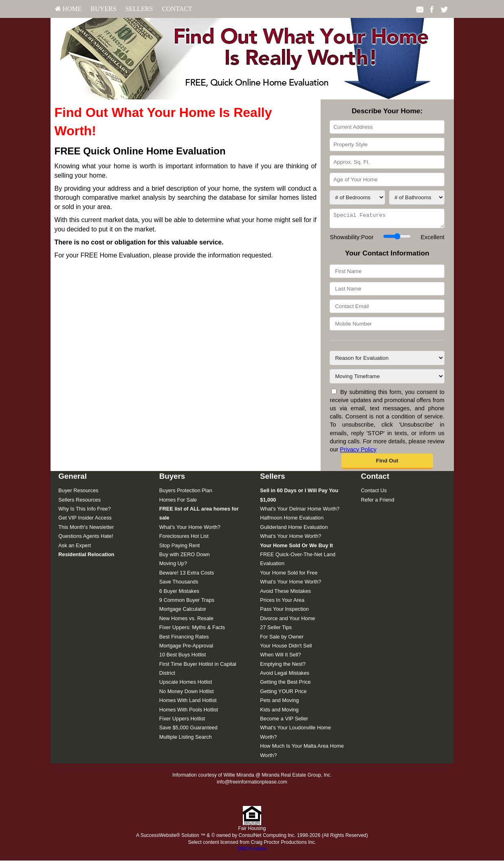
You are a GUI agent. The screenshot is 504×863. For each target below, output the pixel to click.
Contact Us (374, 493)
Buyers (104, 9)
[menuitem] (68, 9)
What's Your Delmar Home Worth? (300, 511)
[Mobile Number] (387, 326)
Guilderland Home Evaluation (294, 529)
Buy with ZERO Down (185, 557)
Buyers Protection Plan (186, 493)
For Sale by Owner (282, 639)
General (73, 479)
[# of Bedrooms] (357, 197)
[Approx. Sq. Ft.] (387, 162)
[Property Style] (387, 144)
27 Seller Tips (276, 630)
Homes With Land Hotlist (188, 703)
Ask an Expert (75, 548)
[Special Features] (387, 220)
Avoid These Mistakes (285, 593)
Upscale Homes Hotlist (186, 684)
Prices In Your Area (282, 602)
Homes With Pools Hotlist (189, 712)
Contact (177, 9)
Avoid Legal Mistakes (285, 675)
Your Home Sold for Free (289, 575)
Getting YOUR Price (283, 694)
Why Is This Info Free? (85, 511)
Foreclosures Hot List (184, 538)
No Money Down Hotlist (187, 694)
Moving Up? (173, 566)
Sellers (139, 9)
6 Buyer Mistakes (179, 593)
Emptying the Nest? (283, 666)
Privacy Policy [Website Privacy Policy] (358, 452)
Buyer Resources (78, 493)
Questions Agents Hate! (86, 538)
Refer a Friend (378, 502)
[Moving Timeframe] (387, 379)
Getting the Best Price (285, 684)
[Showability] (397, 239)
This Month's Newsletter (86, 529)
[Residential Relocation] (86, 557)
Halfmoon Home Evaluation (292, 520)
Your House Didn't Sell (286, 648)
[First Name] (387, 274)
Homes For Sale (178, 502)
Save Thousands (179, 584)
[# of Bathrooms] (417, 197)
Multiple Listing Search (186, 739)
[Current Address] (387, 127)
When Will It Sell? (280, 657)
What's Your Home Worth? (190, 529)
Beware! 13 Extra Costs (187, 575)
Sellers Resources (79, 502)
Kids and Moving (279, 712)
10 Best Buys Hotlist (183, 657)
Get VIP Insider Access (85, 520)
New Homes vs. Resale (186, 621)
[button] (387, 464)
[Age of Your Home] (387, 179)
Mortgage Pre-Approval (186, 648)
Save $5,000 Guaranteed (188, 730)
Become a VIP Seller (284, 721)
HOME (68, 9)
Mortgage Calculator (183, 611)
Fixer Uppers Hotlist (182, 721)
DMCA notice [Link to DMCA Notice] (252, 851)
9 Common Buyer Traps (187, 602)
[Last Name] (387, 291)
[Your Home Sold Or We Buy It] (296, 548)
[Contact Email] (387, 309)
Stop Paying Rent (180, 548)
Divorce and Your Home (287, 621)
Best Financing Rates (184, 639)
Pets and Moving (279, 703)
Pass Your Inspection (284, 611)
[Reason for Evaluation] (387, 360)
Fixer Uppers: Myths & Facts (192, 630)
